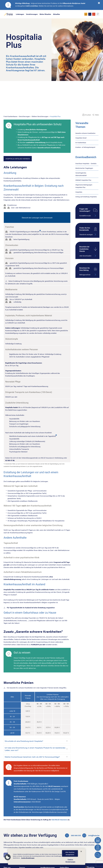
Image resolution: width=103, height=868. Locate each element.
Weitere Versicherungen (40, 116)
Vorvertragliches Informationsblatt (81, 174)
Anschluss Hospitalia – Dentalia (86, 163)
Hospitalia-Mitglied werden (18, 159)
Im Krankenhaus (81, 142)
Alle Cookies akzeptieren (70, 853)
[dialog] (47, 857)
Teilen (97, 115)
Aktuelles (56, 14)
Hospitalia (79, 192)
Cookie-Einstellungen (28, 858)
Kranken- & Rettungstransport (85, 147)
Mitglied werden (90, 14)
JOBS (94, 14)
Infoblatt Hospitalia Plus (83, 180)
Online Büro (86, 14)
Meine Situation (45, 14)
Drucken (88, 115)
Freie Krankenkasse (10, 116)
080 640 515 (73, 835)
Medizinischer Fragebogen (84, 168)
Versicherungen (32, 14)
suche (98, 14)
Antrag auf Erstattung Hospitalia (86, 197)
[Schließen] (81, 851)
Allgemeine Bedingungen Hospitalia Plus (84, 186)
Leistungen (20, 14)
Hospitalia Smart (81, 138)
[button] (8, 857)
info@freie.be (91, 835)
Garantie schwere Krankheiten (85, 133)
